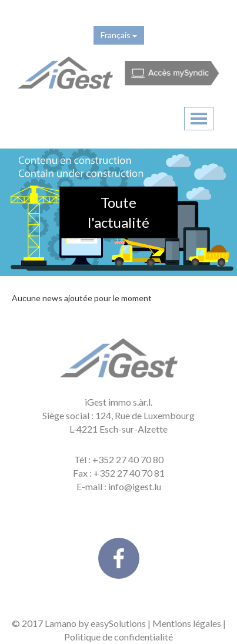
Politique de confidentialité (118, 637)
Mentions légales (187, 623)
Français (119, 35)
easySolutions (118, 623)
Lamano (61, 623)
